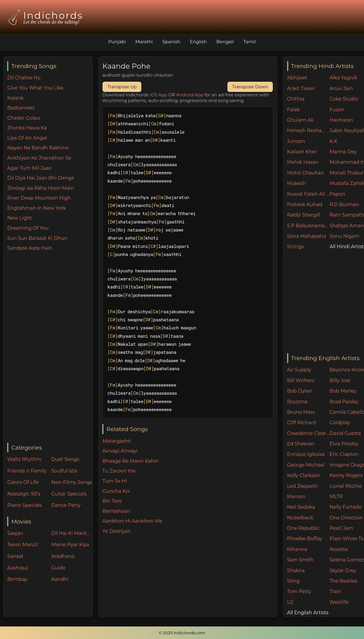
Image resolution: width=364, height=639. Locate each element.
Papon (337, 194)
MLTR (336, 497)
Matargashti (117, 441)
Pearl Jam (341, 528)
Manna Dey (343, 152)
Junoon (296, 141)
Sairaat (15, 556)
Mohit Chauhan (306, 173)
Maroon (296, 497)
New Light (20, 218)
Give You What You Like (35, 88)
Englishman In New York (37, 208)
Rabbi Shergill (304, 215)
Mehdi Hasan (303, 162)
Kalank (15, 98)
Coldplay (340, 423)
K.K (333, 141)
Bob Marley (343, 391)
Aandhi (60, 579)
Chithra (296, 99)
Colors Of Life (23, 482)
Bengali (225, 42)
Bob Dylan (300, 391)
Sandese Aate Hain (30, 248)
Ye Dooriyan (116, 531)
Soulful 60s (64, 471)
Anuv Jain (341, 88)
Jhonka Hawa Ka (27, 128)
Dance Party (66, 505)
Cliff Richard (302, 423)
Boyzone (297, 402)
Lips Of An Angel (27, 138)
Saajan (15, 533)
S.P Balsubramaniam (308, 226)
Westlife (339, 602)
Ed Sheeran (301, 444)
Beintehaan (116, 511)
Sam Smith (300, 560)
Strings (296, 247)
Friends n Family (27, 471)
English (198, 42)
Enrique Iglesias (306, 454)
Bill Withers (301, 381)
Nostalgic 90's (24, 494)
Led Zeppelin (303, 486)
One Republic (303, 528)
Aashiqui (18, 568)
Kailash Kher (302, 152)
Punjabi (117, 42)
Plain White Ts (346, 539)
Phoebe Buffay (305, 539)
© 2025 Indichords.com (182, 633)
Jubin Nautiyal (347, 131)
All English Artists (308, 613)
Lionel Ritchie (346, 486)
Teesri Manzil (23, 545)
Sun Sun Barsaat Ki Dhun (37, 238)
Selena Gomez (347, 560)
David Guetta (345, 433)
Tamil (250, 42)
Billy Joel (340, 381)
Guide (58, 568)
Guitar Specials (69, 494)
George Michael (306, 465)
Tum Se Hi (114, 481)
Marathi (144, 42)
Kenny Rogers (346, 475)
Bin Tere (112, 501)
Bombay (17, 579)
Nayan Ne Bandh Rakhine (38, 148)
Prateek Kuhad (305, 204)
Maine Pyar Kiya (70, 545)
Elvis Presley (344, 444)
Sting (293, 581)
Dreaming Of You (28, 228)
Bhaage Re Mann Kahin (130, 461)
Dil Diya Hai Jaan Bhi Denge (41, 178)
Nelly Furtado (346, 507)
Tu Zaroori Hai (119, 471)
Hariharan (341, 120)
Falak (293, 110)
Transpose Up (122, 87)
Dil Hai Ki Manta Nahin (72, 533)
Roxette (339, 549)
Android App (190, 95)
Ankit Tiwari (301, 88)
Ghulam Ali (300, 120)
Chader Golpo (24, 118)
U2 (290, 602)
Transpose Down (250, 87)
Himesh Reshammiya (308, 131)
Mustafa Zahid (346, 183)
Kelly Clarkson (304, 475)
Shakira (296, 571)
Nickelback (300, 518)
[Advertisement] (50, 348)
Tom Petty (299, 591)
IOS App (158, 95)
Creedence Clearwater (308, 433)
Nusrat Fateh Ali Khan (308, 194)
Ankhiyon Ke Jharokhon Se (39, 158)
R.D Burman (344, 204)
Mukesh (297, 183)
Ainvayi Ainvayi (120, 451)
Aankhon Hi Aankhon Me (132, 521)
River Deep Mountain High (39, 198)
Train (335, 591)
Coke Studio (344, 99)
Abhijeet (297, 78)
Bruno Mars (301, 412)
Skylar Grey (343, 571)
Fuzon (337, 110)
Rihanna (297, 549)
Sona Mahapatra (307, 236)
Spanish (172, 42)
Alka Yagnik (343, 78)
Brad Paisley (344, 402)
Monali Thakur (346, 173)
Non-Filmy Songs (72, 482)
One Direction (346, 518)
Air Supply (299, 370)
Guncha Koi (116, 491)
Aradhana (63, 556)
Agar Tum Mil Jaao (29, 168)
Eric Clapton (344, 454)
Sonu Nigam (344, 236)
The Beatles (343, 581)
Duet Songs (65, 459)
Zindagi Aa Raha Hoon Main (41, 188)
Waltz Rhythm (24, 459)
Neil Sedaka (301, 507)
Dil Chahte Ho (24, 78)
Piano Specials (24, 505)
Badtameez (21, 108)
